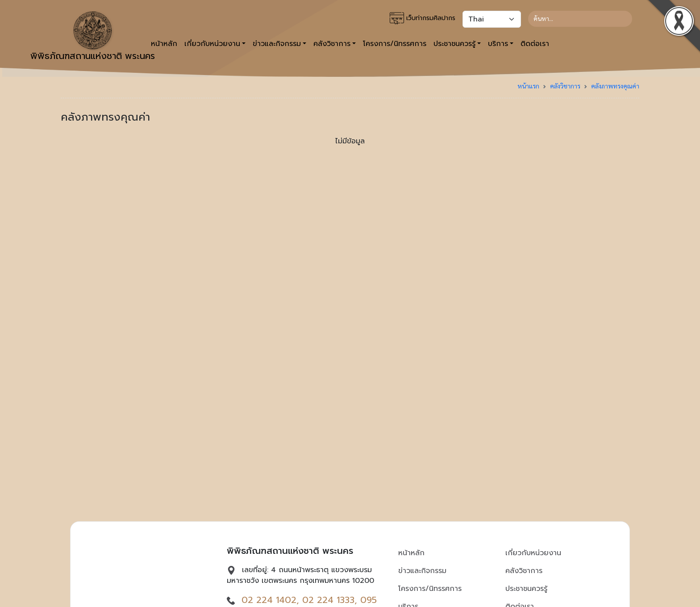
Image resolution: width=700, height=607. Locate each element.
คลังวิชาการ (565, 86)
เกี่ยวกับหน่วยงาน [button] (212, 44)
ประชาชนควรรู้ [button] (454, 44)
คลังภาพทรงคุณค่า (615, 86)
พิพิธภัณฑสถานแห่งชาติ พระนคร (93, 37)
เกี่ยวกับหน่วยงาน (533, 553)
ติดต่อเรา (535, 44)
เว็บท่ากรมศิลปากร (423, 18)
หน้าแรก (528, 86)
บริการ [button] (498, 44)
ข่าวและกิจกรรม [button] (277, 44)
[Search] (580, 19)
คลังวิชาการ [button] (332, 44)
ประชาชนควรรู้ (526, 589)
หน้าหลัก (411, 553)
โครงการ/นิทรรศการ (395, 44)
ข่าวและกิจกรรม (422, 571)
